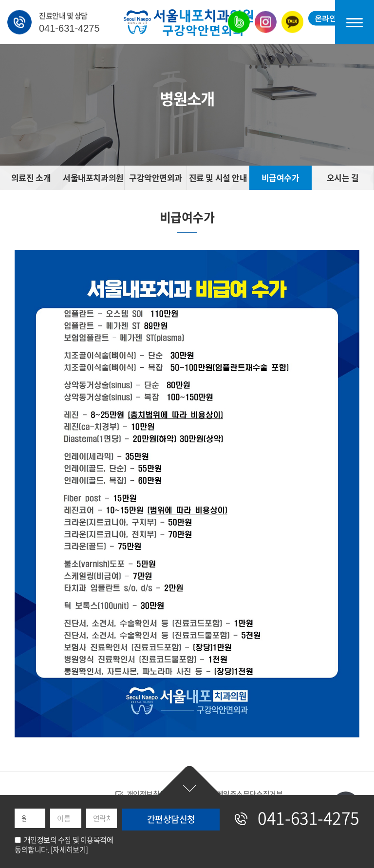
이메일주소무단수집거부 (246, 794)
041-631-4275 (69, 28)
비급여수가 (280, 178)
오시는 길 (343, 178)
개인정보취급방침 (153, 794)
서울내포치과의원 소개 (93, 181)
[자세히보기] (69, 849)
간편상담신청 (189, 782)
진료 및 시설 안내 (218, 178)
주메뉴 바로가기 (0, 0)
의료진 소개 (31, 178)
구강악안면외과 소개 (156, 181)
